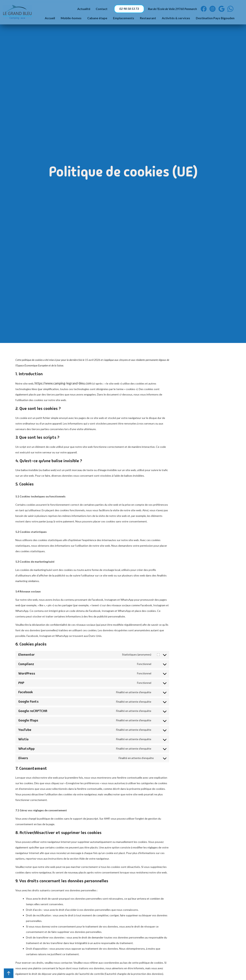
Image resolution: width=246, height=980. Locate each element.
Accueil (50, 19)
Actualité (81, 9)
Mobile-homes (71, 19)
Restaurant (148, 19)
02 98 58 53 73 (127, 9)
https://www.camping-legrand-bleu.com (63, 383)
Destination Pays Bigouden (215, 19)
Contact (100, 9)
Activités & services (176, 19)
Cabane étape (97, 19)
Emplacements (124, 19)
